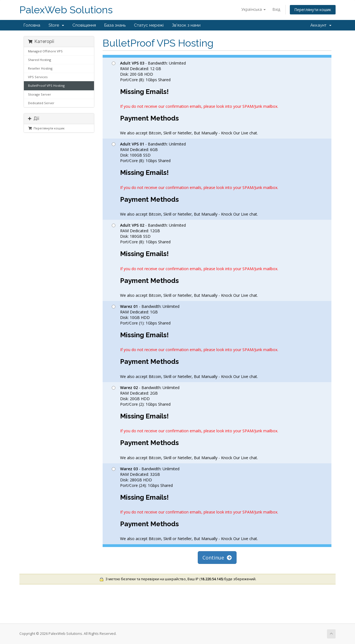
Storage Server (40, 94)
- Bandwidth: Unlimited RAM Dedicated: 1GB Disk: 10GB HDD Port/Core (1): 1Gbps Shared (195, 341)
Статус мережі (149, 25)
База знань (115, 25)
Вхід (276, 9)
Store (56, 25)
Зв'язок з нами (186, 25)
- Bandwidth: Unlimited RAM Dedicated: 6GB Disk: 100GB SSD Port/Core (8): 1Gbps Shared (195, 179)
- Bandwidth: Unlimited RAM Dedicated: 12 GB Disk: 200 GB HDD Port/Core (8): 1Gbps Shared (195, 98)
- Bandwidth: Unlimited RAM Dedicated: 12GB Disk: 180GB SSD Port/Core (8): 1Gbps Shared (195, 260)
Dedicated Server (41, 103)
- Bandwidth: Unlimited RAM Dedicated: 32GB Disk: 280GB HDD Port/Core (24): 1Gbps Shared (195, 504)
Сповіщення (84, 25)
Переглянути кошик (313, 10)
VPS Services (38, 77)
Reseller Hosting (40, 68)
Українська (253, 9)
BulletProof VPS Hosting (46, 85)
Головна (32, 25)
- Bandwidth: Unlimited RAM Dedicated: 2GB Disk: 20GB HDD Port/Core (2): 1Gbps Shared (195, 423)
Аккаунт (321, 25)
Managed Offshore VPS (45, 51)
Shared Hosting (40, 60)
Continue (217, 558)
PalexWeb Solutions (66, 10)
